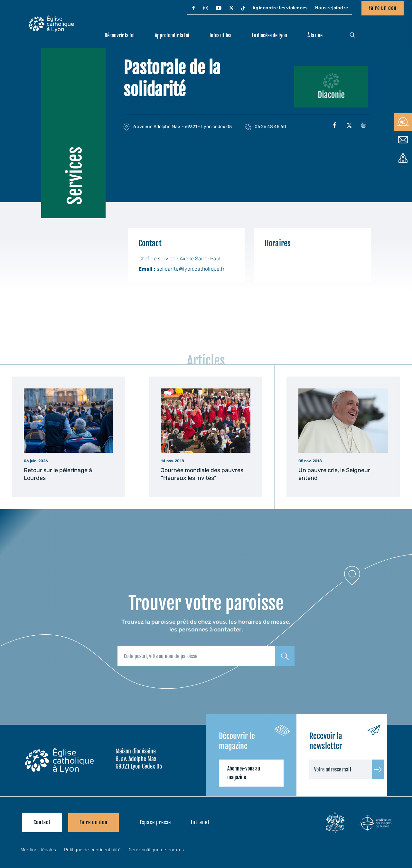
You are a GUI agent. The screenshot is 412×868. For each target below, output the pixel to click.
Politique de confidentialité (92, 850)
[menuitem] (193, 8)
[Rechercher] (285, 656)
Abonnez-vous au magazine (244, 773)
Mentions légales (38, 850)
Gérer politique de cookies (156, 850)
